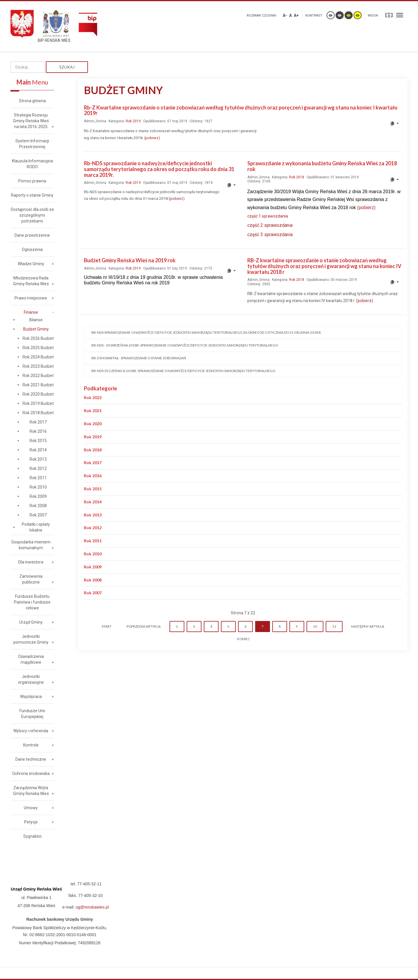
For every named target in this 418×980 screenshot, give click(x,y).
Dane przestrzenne (32, 235)
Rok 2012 (93, 528)
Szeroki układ (400, 15)
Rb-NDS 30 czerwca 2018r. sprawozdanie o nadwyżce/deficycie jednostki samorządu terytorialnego (183, 371)
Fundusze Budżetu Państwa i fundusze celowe (32, 602)
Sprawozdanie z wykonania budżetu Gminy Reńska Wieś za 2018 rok (322, 166)
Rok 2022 (93, 397)
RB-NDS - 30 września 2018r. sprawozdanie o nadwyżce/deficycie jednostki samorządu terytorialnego (185, 345)
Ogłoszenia (32, 250)
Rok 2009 (93, 567)
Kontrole (31, 745)
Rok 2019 (133, 121)
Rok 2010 (93, 554)
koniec (244, 639)
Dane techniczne (31, 759)
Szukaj (67, 67)
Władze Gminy (31, 264)
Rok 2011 (93, 541)
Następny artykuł (368, 626)
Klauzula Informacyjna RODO (32, 164)
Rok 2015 (93, 489)
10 (315, 626)
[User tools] (394, 123)
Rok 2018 (297, 177)
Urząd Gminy (31, 622)
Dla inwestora (31, 562)
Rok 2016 (93, 476)
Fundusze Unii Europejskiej (32, 714)
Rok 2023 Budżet (38, 366)
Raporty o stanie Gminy (32, 195)
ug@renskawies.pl (92, 907)
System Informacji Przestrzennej (32, 144)
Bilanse (36, 320)
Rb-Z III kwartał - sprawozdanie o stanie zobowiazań (139, 358)
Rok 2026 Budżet (38, 338)
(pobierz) (152, 138)
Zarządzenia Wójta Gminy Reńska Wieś (31, 791)
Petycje (31, 822)
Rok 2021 (93, 411)
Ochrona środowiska (31, 773)
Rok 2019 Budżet (38, 403)
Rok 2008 (93, 580)
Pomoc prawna (32, 181)
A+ (296, 15)
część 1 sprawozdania (268, 216)
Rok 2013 (93, 515)
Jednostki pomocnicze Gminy (31, 639)
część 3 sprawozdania (270, 235)
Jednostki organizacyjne (31, 679)
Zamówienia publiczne (31, 579)
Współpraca (31, 697)
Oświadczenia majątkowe (31, 659)
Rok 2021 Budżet (38, 385)
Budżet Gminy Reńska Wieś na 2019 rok (130, 260)
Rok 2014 (93, 502)
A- (285, 15)
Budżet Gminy (36, 329)
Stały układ (389, 15)
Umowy (31, 808)
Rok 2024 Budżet (38, 357)
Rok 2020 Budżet (38, 394)
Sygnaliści (32, 836)
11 (334, 626)
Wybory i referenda (31, 731)
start (107, 626)
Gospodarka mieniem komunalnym (31, 545)
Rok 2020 (93, 424)
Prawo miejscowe (31, 298)
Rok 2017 (93, 463)
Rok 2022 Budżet (38, 376)
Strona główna (32, 101)
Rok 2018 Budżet (38, 413)
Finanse (31, 312)
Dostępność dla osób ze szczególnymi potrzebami (32, 215)
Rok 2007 (93, 593)
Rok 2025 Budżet (38, 348)
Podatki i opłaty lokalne (36, 527)
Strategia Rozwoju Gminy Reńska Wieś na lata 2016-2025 (31, 121)
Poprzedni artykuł (144, 626)
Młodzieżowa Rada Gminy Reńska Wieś (31, 281)
